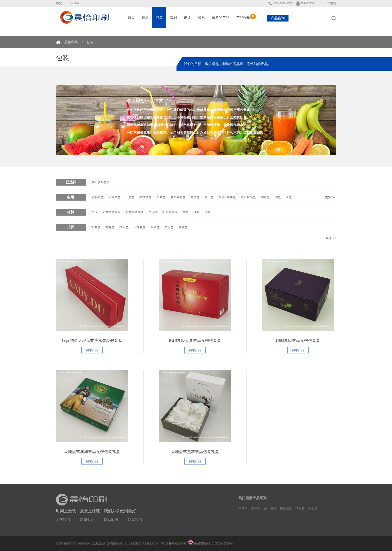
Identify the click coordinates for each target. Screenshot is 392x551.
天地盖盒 (139, 227)
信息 (145, 18)
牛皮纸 (153, 212)
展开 (329, 238)
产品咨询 (278, 18)
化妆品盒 (97, 197)
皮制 (207, 212)
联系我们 (135, 520)
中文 (59, 3)
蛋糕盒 (161, 197)
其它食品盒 (248, 197)
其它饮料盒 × (100, 182)
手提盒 (169, 227)
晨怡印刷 (71, 42)
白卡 (94, 212)
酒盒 (278, 197)
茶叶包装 (270, 508)
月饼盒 (195, 197)
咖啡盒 (265, 197)
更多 (328, 197)
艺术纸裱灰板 (111, 212)
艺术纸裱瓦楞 (134, 212)
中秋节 (243, 508)
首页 (131, 18)
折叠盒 (96, 227)
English (74, 3)
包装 (90, 42)
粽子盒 (209, 197)
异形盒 (313, 508)
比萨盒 (130, 197)
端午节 (256, 508)
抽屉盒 (124, 227)
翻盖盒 (110, 227)
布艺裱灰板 (170, 212)
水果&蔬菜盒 (227, 197)
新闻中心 (87, 520)
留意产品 (92, 350)
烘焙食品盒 (178, 197)
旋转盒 (155, 227)
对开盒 (183, 227)
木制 (185, 212)
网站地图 (111, 520)
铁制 (196, 212)
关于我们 (63, 520)
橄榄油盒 (145, 197)
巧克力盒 (114, 197)
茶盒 (289, 197)
